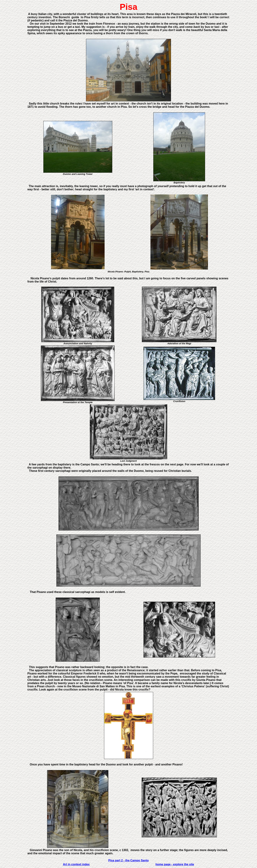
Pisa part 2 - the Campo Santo (129, 860)
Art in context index (76, 864)
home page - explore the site (175, 864)
